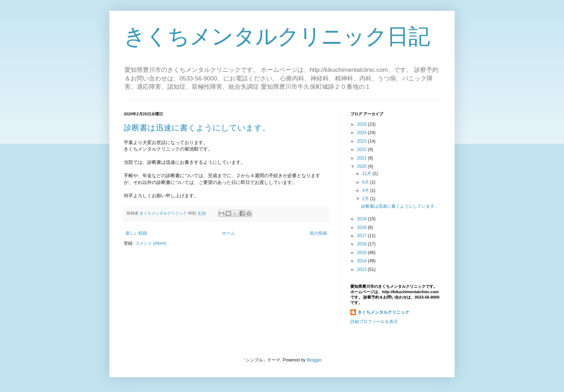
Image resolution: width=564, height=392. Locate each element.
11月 (367, 174)
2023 (363, 141)
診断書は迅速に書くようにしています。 (197, 128)
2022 (363, 149)
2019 (363, 219)
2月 (366, 199)
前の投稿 (318, 233)
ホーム (228, 233)
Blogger (314, 360)
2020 (363, 166)
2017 (363, 236)
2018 (363, 227)
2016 (363, 244)
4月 (366, 190)
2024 (363, 133)
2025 (363, 124)
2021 (363, 158)
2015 (363, 253)
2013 (363, 269)
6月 (366, 182)
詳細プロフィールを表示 (374, 322)
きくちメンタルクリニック (383, 312)
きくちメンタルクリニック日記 (277, 36)
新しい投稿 (136, 233)
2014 (363, 261)
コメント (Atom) (151, 243)
